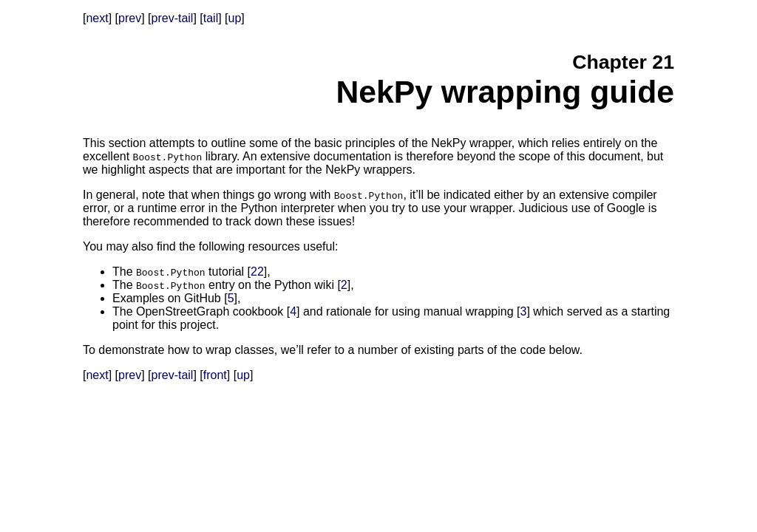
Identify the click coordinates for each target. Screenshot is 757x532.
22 (257, 272)
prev (130, 18)
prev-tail (173, 18)
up (235, 18)
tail (211, 18)
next (97, 18)
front (215, 375)
